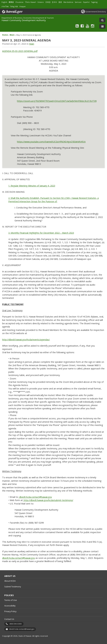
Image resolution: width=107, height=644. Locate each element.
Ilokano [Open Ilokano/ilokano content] (41, 2)
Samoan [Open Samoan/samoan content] (78, 2)
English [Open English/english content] (4, 2)
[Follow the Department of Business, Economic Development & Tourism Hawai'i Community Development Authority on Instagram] (93, 26)
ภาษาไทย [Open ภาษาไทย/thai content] (5, 6)
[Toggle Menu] (102, 26)
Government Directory (95, 12)
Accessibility (10, 606)
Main (12, 35)
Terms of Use (11, 600)
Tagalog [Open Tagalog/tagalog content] (94, 2)
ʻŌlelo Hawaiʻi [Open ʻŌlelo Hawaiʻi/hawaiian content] (31, 2)
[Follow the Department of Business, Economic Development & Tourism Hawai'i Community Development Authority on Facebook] (82, 26)
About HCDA (10, 581)
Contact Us (9, 619)
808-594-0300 (16, 624)
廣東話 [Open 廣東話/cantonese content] (11, 2)
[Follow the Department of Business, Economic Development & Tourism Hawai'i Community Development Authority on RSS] (77, 26)
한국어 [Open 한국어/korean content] (54, 2)
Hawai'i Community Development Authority (24, 20)
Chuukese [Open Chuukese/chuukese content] (19, 2)
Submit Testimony (13, 587)
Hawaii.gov (12, 12)
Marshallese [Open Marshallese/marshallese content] (68, 2)
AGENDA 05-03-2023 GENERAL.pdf (20, 51)
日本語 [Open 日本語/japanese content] (48, 2)
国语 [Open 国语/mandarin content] (60, 2)
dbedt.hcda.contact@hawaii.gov (19, 558)
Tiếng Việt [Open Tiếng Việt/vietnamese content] (14, 6)
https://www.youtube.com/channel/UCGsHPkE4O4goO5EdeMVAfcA (51, 142)
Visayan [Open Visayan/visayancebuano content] (23, 6)
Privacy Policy (10, 611)
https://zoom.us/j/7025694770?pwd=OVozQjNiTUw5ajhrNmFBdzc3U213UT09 (57, 101)
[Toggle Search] (102, 20)
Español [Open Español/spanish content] (86, 2)
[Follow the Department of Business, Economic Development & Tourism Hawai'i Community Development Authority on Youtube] (87, 26)
